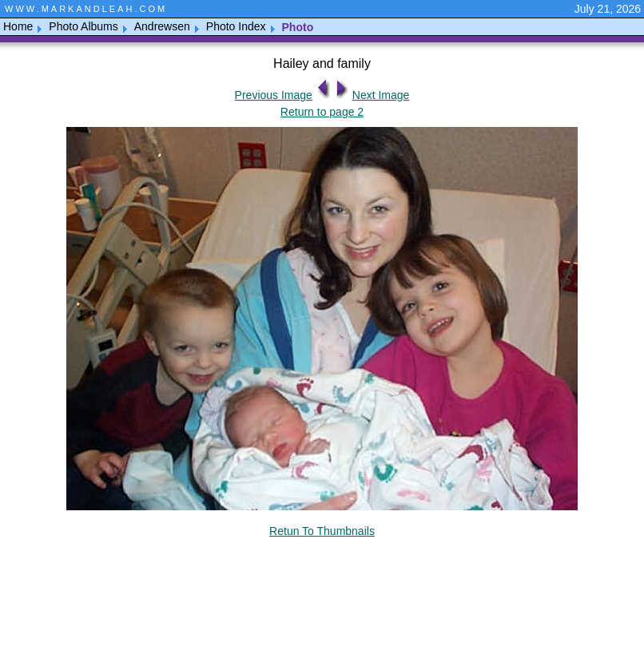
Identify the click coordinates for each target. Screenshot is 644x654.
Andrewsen (162, 26)
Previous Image (274, 95)
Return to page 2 (322, 112)
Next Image (381, 95)
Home (18, 26)
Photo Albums (83, 26)
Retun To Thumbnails (322, 531)
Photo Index (236, 26)
